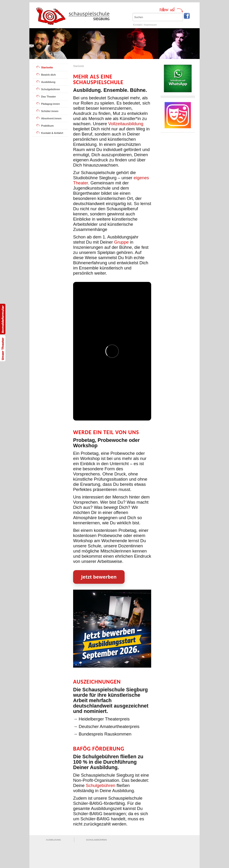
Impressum (150, 25)
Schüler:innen (50, 111)
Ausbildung (48, 82)
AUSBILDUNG (53, 840)
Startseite (47, 67)
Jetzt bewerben (99, 577)
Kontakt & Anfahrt (52, 133)
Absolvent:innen (51, 118)
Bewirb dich (48, 75)
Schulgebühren (51, 89)
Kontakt (137, 25)
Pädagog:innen (50, 104)
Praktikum (47, 126)
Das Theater (49, 97)
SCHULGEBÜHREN (96, 840)
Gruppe (121, 242)
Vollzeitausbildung (126, 124)
